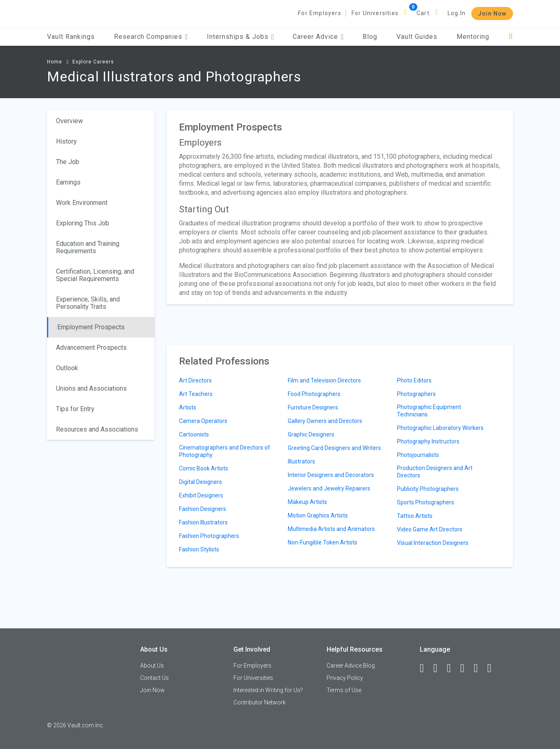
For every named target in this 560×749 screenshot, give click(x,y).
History (66, 141)
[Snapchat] (493, 668)
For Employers (320, 13)
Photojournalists (418, 455)
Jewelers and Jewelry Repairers (329, 488)
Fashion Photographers (209, 536)
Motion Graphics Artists (318, 515)
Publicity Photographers (428, 489)
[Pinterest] (479, 668)
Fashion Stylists (199, 549)
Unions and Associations (91, 388)
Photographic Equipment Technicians (429, 411)
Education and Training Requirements (88, 247)
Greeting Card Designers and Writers (334, 448)
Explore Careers (93, 62)
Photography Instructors (428, 441)
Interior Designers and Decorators (331, 475)
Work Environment (82, 203)
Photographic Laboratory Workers (440, 428)
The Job (68, 162)
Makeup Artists (307, 502)
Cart (423, 13)
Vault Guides (417, 37)
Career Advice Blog (351, 666)
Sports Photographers (426, 502)
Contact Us (155, 678)
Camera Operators (203, 421)
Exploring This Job (83, 223)
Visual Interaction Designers (433, 543)
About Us (152, 666)
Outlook (67, 368)
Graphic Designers (311, 434)
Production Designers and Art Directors (435, 472)
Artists (188, 407)
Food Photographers (314, 394)
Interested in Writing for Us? (268, 690)
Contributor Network (260, 702)
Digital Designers (200, 482)
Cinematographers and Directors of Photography (225, 451)
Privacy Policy (345, 678)
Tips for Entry (75, 409)
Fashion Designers (203, 509)
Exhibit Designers (201, 495)
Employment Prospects (91, 327)
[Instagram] (466, 668)
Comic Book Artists (204, 468)
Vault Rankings (71, 37)
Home (55, 62)
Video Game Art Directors (430, 529)
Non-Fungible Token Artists (323, 542)
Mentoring (473, 37)
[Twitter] (452, 668)
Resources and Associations (97, 429)
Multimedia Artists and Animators (331, 529)
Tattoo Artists (415, 516)
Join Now (492, 13)
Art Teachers (196, 394)
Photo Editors (414, 380)
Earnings (68, 182)
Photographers (416, 394)
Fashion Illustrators (203, 522)
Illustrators (301, 461)
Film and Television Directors (324, 380)
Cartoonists (194, 434)
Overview (69, 121)
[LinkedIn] (439, 668)
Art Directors (195, 380)
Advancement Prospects (91, 348)
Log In (457, 13)
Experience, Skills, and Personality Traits (88, 303)
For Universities (375, 13)
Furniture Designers (313, 407)
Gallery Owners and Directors (325, 421)
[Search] (511, 37)
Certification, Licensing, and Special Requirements (95, 275)
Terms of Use (344, 690)
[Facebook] (426, 668)
